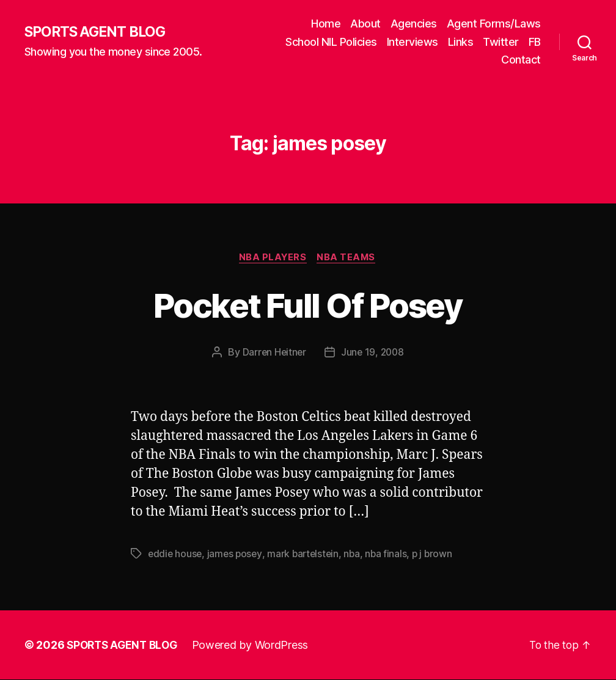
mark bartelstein (307, 555)
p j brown (439, 555)
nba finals (392, 555)
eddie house (176, 555)
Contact (521, 60)
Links (461, 42)
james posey (237, 555)
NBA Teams (349, 258)
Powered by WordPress (256, 645)
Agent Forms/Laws (494, 24)
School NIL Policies (331, 42)
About (365, 24)
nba (357, 555)
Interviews (413, 42)
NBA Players (272, 258)
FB (535, 42)
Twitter (501, 42)
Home (326, 24)
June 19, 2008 (373, 353)
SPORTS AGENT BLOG (98, 32)
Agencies (414, 24)
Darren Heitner (273, 353)
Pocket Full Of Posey (308, 305)
